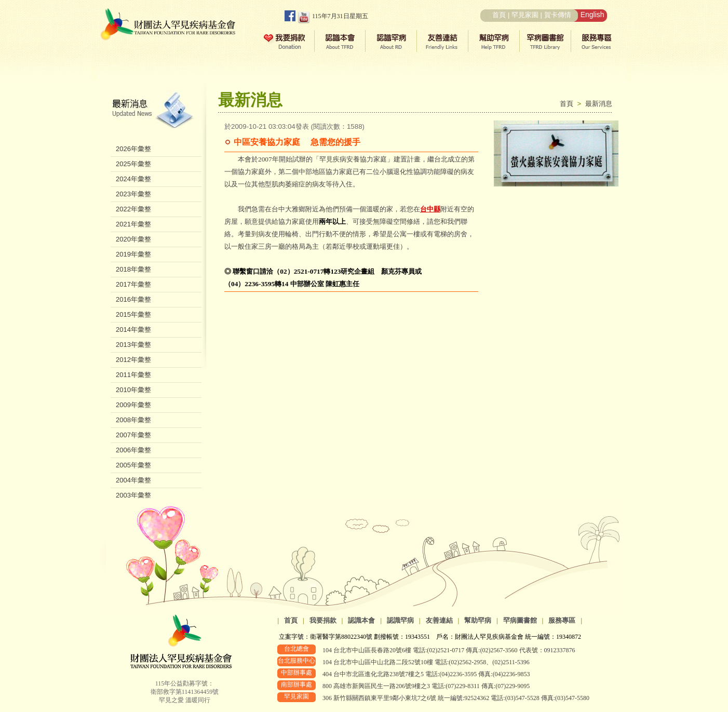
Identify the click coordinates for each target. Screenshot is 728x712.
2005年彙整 (133, 465)
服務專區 (562, 620)
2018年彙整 (133, 269)
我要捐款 (323, 620)
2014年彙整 (133, 330)
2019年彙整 (133, 254)
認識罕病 (400, 620)
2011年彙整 (133, 375)
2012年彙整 (133, 360)
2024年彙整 (133, 179)
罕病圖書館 (520, 620)
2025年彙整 (133, 164)
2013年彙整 (133, 345)
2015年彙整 (133, 314)
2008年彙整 (133, 420)
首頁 (499, 15)
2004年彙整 (133, 480)
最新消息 (599, 104)
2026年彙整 (133, 149)
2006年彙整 (133, 450)
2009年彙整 (133, 405)
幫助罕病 (478, 620)
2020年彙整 (133, 239)
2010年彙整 (133, 390)
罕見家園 (525, 15)
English (592, 15)
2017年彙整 (133, 284)
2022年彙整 (133, 209)
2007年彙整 (133, 435)
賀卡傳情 (558, 15)
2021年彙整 (133, 224)
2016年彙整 (133, 299)
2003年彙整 (133, 495)
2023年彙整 (133, 194)
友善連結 (439, 620)
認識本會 (361, 620)
